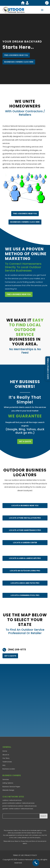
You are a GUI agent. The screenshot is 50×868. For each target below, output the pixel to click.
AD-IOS (29, 863)
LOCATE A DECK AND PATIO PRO (25, 583)
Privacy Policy (25, 841)
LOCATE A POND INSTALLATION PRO (25, 518)
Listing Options (8, 783)
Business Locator (9, 769)
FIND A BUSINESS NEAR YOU (16, 55)
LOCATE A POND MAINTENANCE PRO (25, 530)
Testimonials (7, 762)
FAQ (4, 765)
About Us (17, 841)
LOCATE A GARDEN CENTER (25, 543)
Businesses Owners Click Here (19, 62)
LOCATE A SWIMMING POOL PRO (25, 595)
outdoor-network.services (12, 800)
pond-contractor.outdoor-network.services (18, 803)
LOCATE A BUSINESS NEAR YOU (25, 506)
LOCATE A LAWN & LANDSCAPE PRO (25, 558)
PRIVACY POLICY (31, 855)
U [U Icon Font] (47, 3)
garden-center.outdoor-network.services (18, 809)
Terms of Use (36, 841)
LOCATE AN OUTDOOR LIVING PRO (25, 571)
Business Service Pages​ (11, 787)
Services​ (6, 779)
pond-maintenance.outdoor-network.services (20, 806)
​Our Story (6, 758)
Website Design (8, 790)
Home (5, 751)
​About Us (6, 755)
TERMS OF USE (18, 855)
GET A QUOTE (25, 441)
